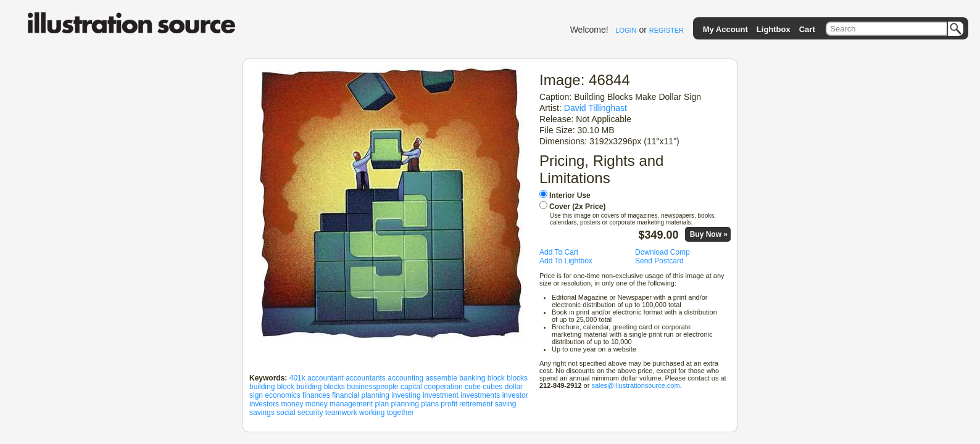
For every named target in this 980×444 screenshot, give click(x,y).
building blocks (321, 387)
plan (382, 404)
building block (272, 387)
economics (282, 395)
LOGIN (626, 30)
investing (406, 395)
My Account (725, 29)
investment (441, 395)
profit (449, 404)
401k (297, 378)
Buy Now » (709, 234)
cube (473, 387)
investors (264, 404)
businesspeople (372, 387)
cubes (492, 387)
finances (316, 395)
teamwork (341, 413)
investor (515, 395)
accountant (326, 378)
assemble (442, 378)
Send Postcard (659, 261)
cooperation (443, 387)
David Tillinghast (596, 108)
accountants (366, 378)
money (292, 404)
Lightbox (774, 29)
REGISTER (666, 30)
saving (506, 404)
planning (405, 404)
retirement (476, 404)
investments (480, 395)
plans (430, 404)
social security (300, 413)
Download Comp (662, 252)
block (496, 378)
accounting (405, 378)
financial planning (361, 395)
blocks (517, 378)
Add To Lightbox (566, 261)
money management (339, 404)
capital (411, 387)
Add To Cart (559, 252)
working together (387, 413)
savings (262, 413)
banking (472, 378)
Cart (807, 29)
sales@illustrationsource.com (635, 385)
